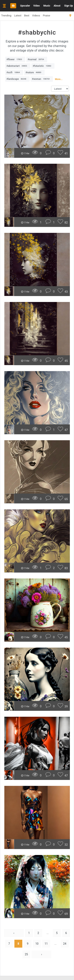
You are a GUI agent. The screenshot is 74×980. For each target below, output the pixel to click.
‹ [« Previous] (14, 933)
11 (46, 944)
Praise (46, 16)
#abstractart (18, 66)
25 (26, 954)
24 (65, 944)
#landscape (17, 79)
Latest (18, 16)
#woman (42, 79)
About (57, 6)
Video (37, 6)
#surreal (37, 59)
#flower (15, 59)
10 (37, 944)
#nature (34, 72)
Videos (36, 16)
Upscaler (25, 6)
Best (27, 16)
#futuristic (43, 66)
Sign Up (69, 6)
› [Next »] (41, 954)
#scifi (14, 72)
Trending (6, 16)
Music (47, 6)
